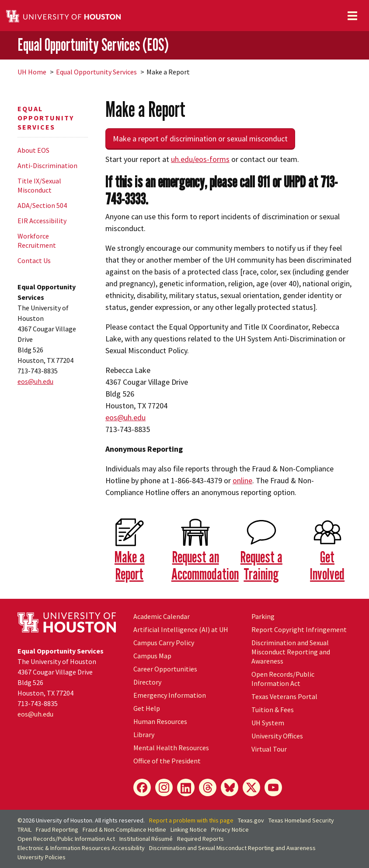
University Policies (42, 857)
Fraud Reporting (57, 829)
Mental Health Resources (171, 748)
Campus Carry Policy (164, 643)
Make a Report (130, 565)
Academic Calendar (162, 616)
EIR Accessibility (42, 221)
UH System (268, 723)
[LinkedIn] (186, 787)
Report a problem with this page (191, 820)
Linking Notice (189, 829)
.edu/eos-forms (200, 159)
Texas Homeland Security (301, 820)
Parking (263, 616)
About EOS (33, 150)
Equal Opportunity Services (96, 72)
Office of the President (167, 761)
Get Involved (327, 565)
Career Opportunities (165, 669)
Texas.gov (251, 820)
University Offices (277, 736)
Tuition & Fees (273, 710)
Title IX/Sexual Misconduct (39, 185)
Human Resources (160, 721)
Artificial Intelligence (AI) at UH (181, 629)
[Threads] (208, 787)
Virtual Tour (269, 749)
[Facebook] (142, 787)
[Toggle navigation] (352, 16)
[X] (251, 787)
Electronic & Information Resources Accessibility (81, 848)
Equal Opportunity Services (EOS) (93, 45)
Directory (147, 682)
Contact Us (34, 260)
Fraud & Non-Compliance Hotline (124, 829)
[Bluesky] (230, 787)
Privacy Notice (230, 829)
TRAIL (24, 829)
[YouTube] (273, 787)
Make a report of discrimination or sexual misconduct (200, 139)
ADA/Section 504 (42, 205)
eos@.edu (35, 381)
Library (144, 734)
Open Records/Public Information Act (283, 679)
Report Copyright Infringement (299, 629)
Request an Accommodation (205, 565)
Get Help (147, 708)
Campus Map (152, 656)
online (242, 480)
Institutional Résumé (146, 839)
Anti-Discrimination (47, 165)
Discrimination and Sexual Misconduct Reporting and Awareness (291, 652)
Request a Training (261, 565)
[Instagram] (164, 787)
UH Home (32, 72)
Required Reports (200, 839)
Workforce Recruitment (37, 241)
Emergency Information (170, 695)
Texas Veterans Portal (284, 696)
